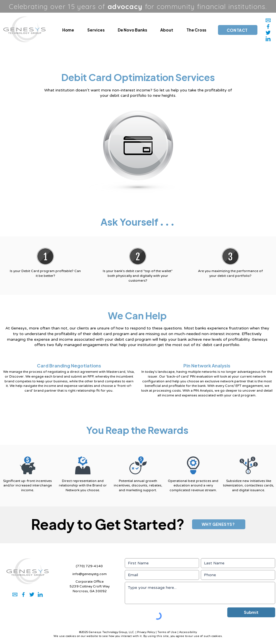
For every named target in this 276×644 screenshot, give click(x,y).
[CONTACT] (238, 30)
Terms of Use (167, 632)
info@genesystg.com (90, 574)
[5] (268, 26)
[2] (268, 39)
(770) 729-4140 (89, 566)
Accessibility (188, 632)
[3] (268, 33)
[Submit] (251, 612)
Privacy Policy (146, 632)
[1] (268, 20)
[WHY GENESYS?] (219, 524)
